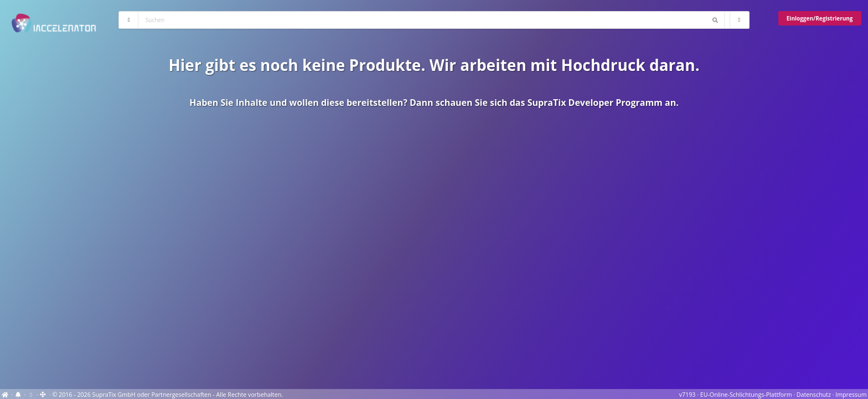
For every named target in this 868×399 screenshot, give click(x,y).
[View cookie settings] (31, 395)
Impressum (851, 395)
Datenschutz (814, 395)
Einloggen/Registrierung (820, 18)
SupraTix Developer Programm (595, 103)
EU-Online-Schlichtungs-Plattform (746, 395)
